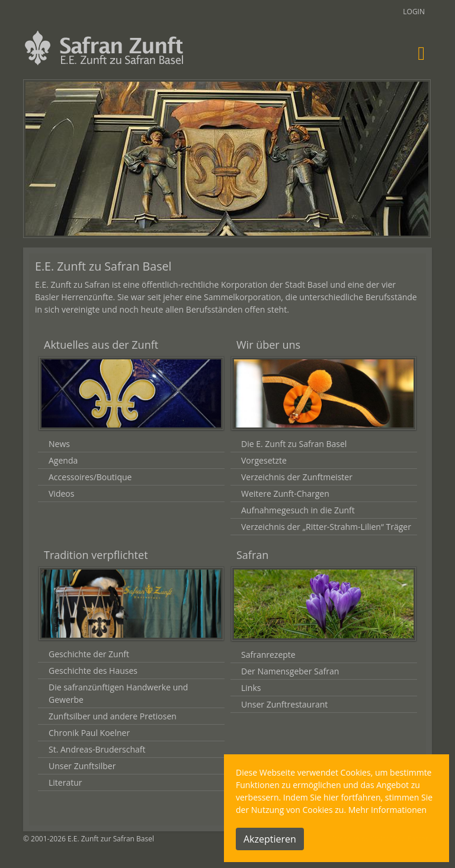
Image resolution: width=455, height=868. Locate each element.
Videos (61, 494)
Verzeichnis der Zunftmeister (297, 477)
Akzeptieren (270, 839)
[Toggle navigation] (421, 53)
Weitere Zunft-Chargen (285, 494)
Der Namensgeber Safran (290, 671)
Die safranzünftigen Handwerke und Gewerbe (118, 693)
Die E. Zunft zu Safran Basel (294, 444)
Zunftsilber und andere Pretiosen (113, 716)
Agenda (63, 460)
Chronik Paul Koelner (89, 733)
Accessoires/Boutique (90, 477)
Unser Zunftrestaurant (284, 704)
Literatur (65, 782)
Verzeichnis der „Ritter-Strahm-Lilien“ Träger (326, 527)
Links (251, 688)
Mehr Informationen (387, 810)
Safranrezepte (268, 655)
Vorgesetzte (264, 460)
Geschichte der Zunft (89, 654)
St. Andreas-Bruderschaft (97, 749)
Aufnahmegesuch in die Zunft (298, 510)
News (59, 444)
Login (414, 12)
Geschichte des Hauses (93, 671)
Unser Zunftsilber (82, 766)
